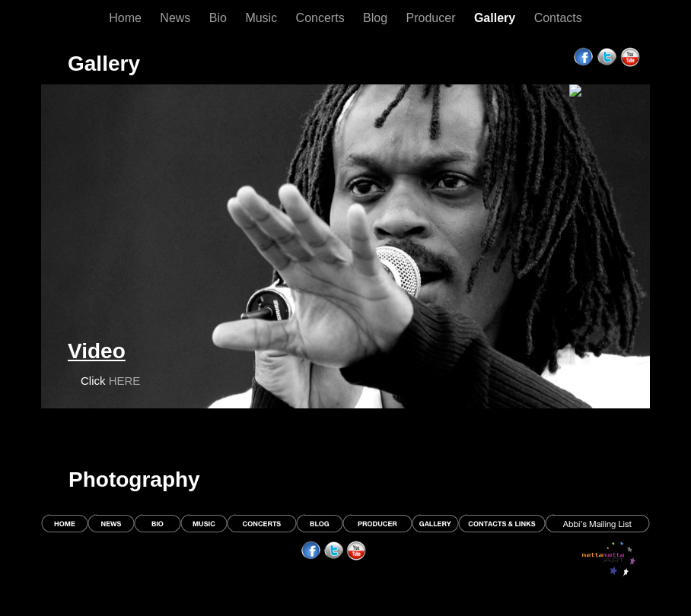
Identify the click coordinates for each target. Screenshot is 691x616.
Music (263, 18)
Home (127, 18)
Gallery (497, 18)
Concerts (322, 18)
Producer (433, 18)
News (177, 18)
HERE (125, 381)
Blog (377, 18)
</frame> (606, 76)
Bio (220, 18)
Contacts (558, 18)
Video (97, 351)
